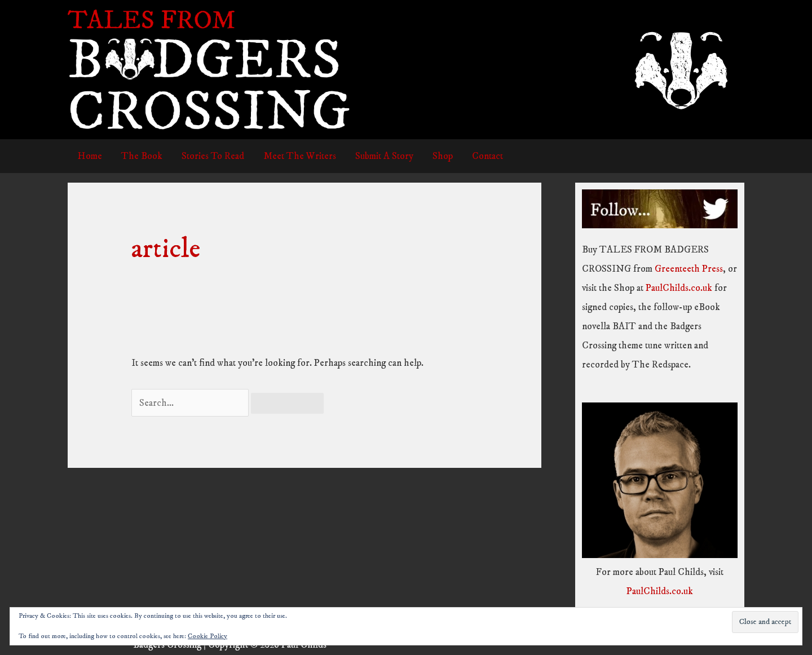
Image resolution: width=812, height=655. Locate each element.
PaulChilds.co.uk (679, 288)
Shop (443, 156)
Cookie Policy (208, 636)
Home (90, 156)
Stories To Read (213, 156)
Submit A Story (384, 156)
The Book (142, 156)
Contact (487, 156)
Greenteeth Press (689, 269)
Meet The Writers (300, 156)
